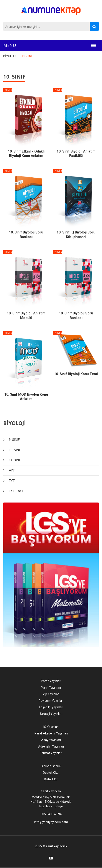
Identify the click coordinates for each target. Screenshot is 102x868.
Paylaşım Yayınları (51, 701)
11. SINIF (15, 460)
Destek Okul (51, 773)
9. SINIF (14, 440)
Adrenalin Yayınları (51, 746)
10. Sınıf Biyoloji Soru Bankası (26, 235)
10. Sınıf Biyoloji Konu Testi (76, 374)
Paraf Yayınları (51, 681)
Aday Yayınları (51, 740)
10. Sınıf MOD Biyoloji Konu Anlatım (26, 397)
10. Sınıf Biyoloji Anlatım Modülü (26, 316)
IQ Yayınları (51, 727)
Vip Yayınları (51, 694)
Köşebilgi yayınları (51, 707)
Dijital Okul (51, 779)
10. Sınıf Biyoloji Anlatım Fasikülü (76, 154)
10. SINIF (27, 56)
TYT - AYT (16, 491)
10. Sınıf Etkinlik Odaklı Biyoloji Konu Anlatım (26, 154)
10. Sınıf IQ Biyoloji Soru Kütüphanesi (76, 235)
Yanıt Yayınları (51, 688)
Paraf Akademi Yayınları (51, 733)
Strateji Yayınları (51, 714)
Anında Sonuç (51, 766)
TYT (12, 481)
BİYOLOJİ (10, 56)
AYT (12, 470)
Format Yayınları (51, 753)
